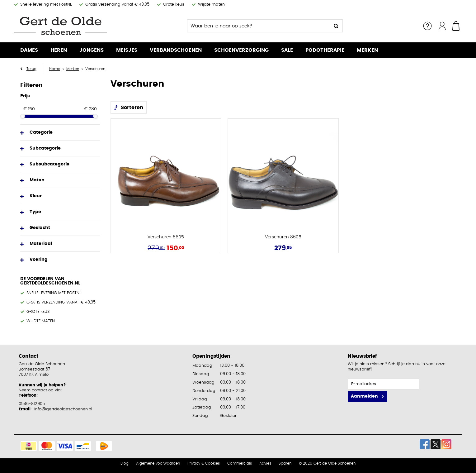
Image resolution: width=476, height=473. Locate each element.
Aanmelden (364, 396)
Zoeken (336, 26)
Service (427, 26)
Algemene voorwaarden (158, 463)
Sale (287, 50)
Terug (31, 69)
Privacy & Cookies (204, 463)
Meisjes (127, 50)
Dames (29, 50)
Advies (265, 463)
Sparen (285, 463)
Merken (367, 50)
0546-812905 (32, 404)
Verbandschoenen (176, 50)
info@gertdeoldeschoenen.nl (63, 409)
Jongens (92, 50)
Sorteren (132, 107)
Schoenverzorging (241, 50)
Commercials (240, 463)
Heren (59, 50)
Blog (125, 463)
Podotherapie (325, 50)
